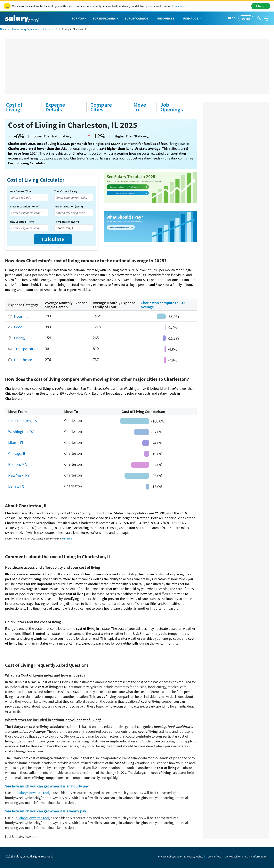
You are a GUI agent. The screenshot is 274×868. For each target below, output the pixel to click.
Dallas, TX (16, 486)
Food (18, 327)
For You (79, 19)
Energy (20, 338)
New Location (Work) (67, 222)
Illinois (47, 29)
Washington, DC (21, 432)
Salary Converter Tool (33, 793)
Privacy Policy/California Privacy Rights (181, 856)
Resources (167, 19)
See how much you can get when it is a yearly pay (46, 811)
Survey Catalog (138, 19)
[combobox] (29, 198)
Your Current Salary (66, 191)
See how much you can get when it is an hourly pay (47, 786)
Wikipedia (67, 539)
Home (3, 29)
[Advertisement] (137, 66)
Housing (21, 316)
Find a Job (192, 19)
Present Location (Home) (25, 207)
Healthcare (23, 360)
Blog (232, 18)
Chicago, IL (17, 453)
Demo (246, 19)
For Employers (106, 19)
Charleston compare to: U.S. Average (164, 305)
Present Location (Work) (69, 207)
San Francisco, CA (23, 421)
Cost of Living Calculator (25, 29)
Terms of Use (214, 856)
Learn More (179, 6)
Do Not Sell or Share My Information (246, 856)
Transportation (26, 349)
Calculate (53, 239)
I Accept (261, 6)
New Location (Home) (23, 222)
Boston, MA (17, 464)
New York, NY (19, 475)
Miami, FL (16, 442)
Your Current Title (20, 191)
